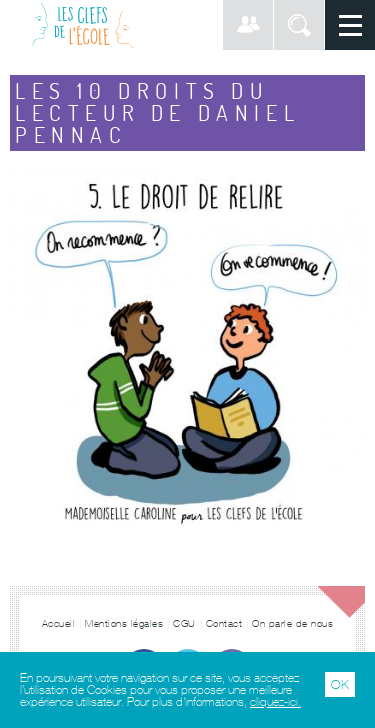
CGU (184, 623)
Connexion (248, 25)
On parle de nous (292, 623)
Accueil (59, 623)
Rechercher (299, 25)
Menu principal (350, 25)
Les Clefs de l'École (82, 25)
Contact (224, 623)
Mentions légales (124, 623)
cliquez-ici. (275, 702)
